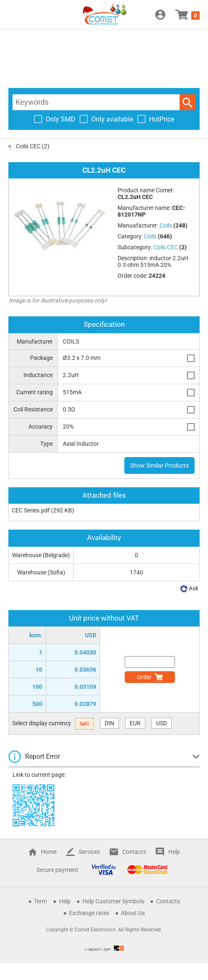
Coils (150, 236)
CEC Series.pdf (31, 510)
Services (89, 852)
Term (40, 901)
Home (49, 852)
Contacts (134, 852)
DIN (109, 723)
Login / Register (160, 15)
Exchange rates (89, 913)
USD (162, 723)
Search (187, 102)
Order (144, 677)
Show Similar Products (159, 465)
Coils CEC (28, 146)
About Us (133, 913)
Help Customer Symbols (113, 901)
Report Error (42, 756)
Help (174, 852)
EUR (135, 723)
